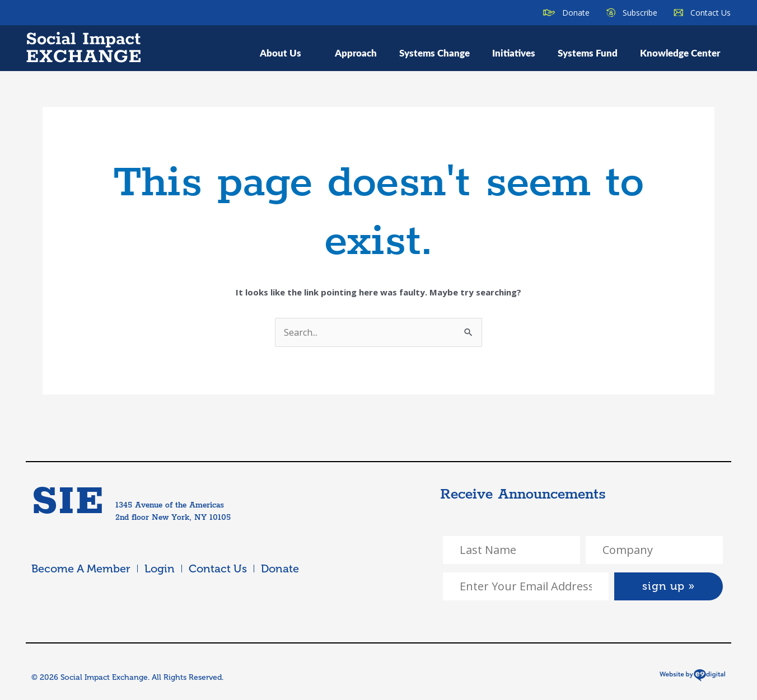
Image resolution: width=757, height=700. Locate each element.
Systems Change (434, 53)
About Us (286, 53)
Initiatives (514, 53)
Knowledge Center (680, 53)
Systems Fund (588, 53)
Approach (356, 53)
